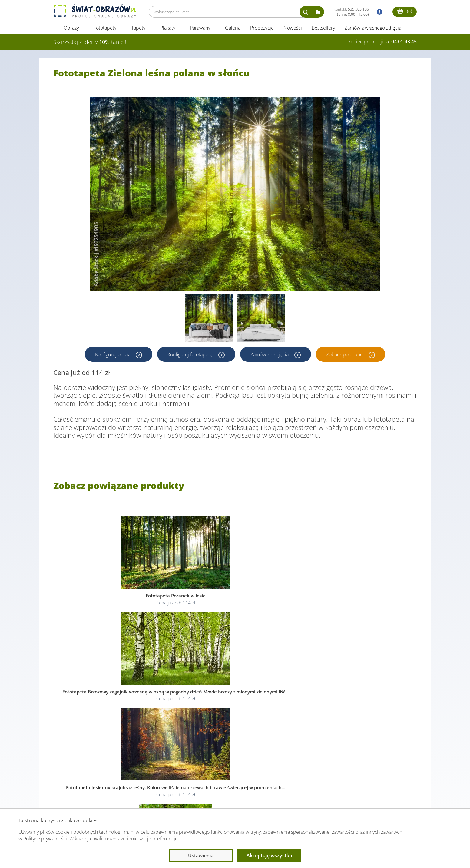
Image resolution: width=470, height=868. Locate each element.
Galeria (233, 30)
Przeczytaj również (202, 796)
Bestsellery (323, 30)
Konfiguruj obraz (112, 356)
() (405, 11)
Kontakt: (351, 12)
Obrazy (71, 30)
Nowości (293, 30)
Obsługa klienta (74, 796)
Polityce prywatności (45, 839)
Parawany (200, 30)
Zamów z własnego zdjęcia (373, 30)
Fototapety (105, 30)
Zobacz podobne (346, 356)
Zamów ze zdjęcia (270, 356)
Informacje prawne (136, 796)
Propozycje (262, 30)
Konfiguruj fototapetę (190, 356)
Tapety (138, 30)
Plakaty (168, 30)
